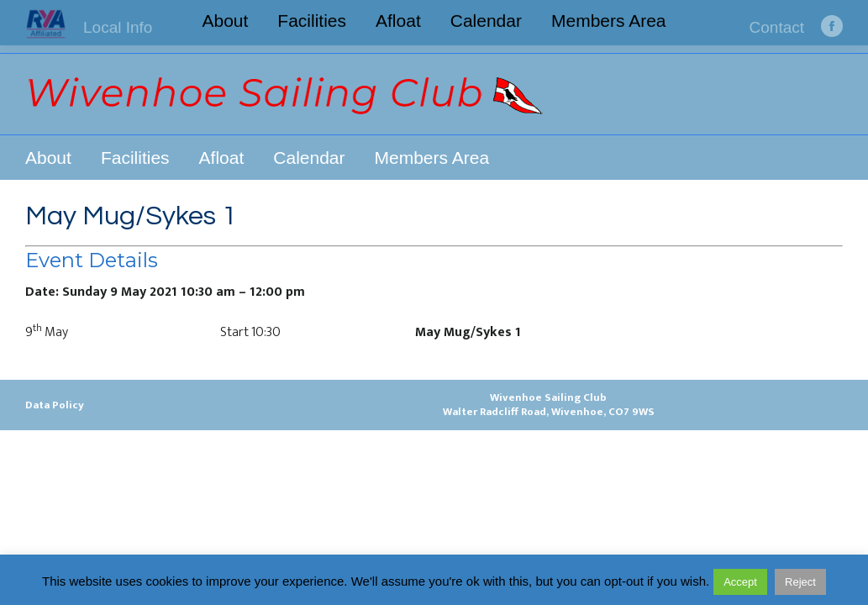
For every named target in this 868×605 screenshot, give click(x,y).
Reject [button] (800, 582)
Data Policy (55, 405)
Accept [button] (740, 582)
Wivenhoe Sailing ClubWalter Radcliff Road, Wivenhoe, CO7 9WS (549, 405)
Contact (777, 27)
